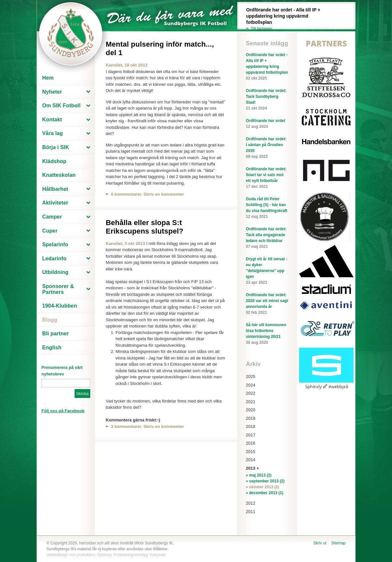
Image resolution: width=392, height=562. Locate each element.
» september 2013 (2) (265, 481)
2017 (251, 435)
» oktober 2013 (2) (263, 487)
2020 (251, 410)
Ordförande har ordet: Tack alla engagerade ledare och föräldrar (267, 238)
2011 (251, 512)
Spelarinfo (55, 244)
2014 (251, 460)
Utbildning (56, 272)
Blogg (50, 320)
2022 (251, 393)
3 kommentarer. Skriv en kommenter (148, 426)
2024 (251, 385)
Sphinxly (104, 555)
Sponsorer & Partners (58, 289)
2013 (251, 468)
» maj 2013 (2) (259, 475)
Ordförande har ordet (267, 124)
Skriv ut (320, 543)
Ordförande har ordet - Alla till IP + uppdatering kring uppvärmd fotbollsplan (287, 19)
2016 (251, 443)
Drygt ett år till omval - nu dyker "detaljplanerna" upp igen (267, 271)
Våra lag (53, 133)
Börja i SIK (56, 147)
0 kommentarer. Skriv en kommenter (148, 194)
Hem (48, 78)
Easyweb (158, 555)
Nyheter (52, 92)
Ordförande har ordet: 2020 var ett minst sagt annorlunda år (267, 304)
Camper (52, 217)
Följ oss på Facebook (63, 411)
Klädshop (54, 161)
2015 (251, 452)
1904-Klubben (60, 306)
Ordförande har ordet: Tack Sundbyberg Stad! (267, 100)
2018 (251, 426)
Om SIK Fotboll (62, 106)
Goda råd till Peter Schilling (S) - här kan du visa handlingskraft (267, 208)
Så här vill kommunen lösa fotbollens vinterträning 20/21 (267, 334)
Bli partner (56, 334)
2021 (251, 402)
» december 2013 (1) (265, 493)
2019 (251, 418)
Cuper (50, 231)
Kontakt (52, 120)
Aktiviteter (55, 203)
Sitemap (338, 543)
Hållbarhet (55, 189)
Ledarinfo (54, 258)
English (52, 348)
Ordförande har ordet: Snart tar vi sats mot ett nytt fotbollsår (267, 178)
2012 (251, 503)
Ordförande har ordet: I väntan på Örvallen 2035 (267, 148)
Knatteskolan (59, 175)
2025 (251, 377)
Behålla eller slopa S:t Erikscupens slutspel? (145, 227)
